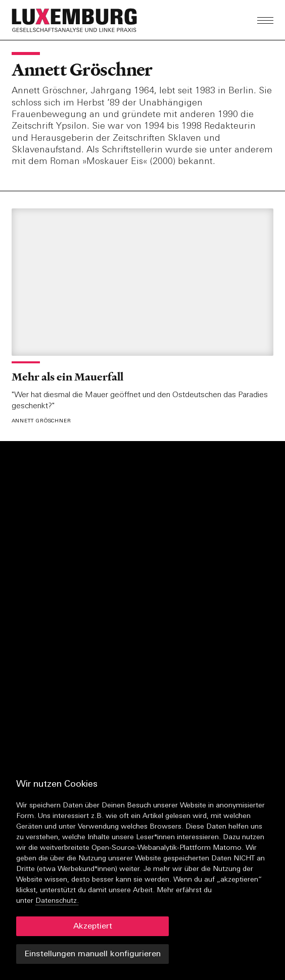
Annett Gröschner (82, 70)
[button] (101, 20)
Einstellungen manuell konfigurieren (92, 954)
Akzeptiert (93, 927)
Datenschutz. (57, 901)
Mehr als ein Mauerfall (67, 377)
